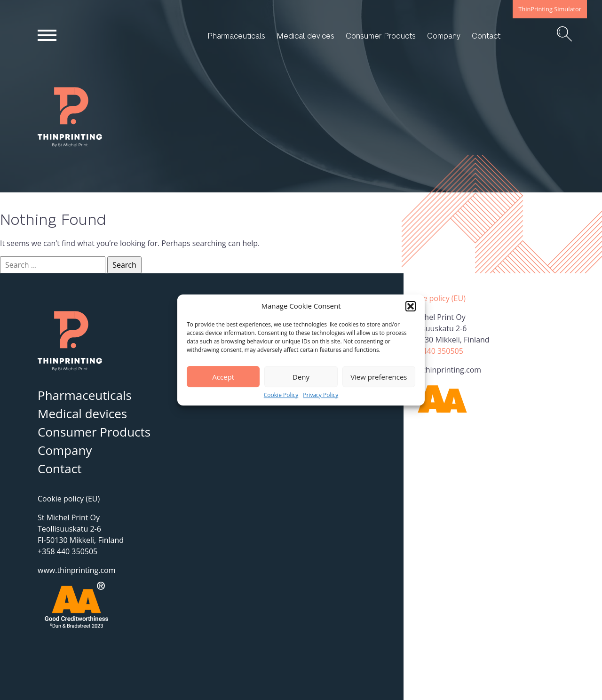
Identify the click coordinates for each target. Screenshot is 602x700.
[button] (411, 306)
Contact (486, 36)
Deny (301, 377)
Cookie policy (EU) (435, 298)
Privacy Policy (321, 395)
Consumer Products (381, 36)
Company (444, 36)
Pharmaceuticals (236, 36)
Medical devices (305, 36)
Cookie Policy (281, 395)
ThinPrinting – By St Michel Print (84, 147)
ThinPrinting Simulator (550, 9)
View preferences (379, 377)
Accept (223, 377)
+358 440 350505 (433, 351)
